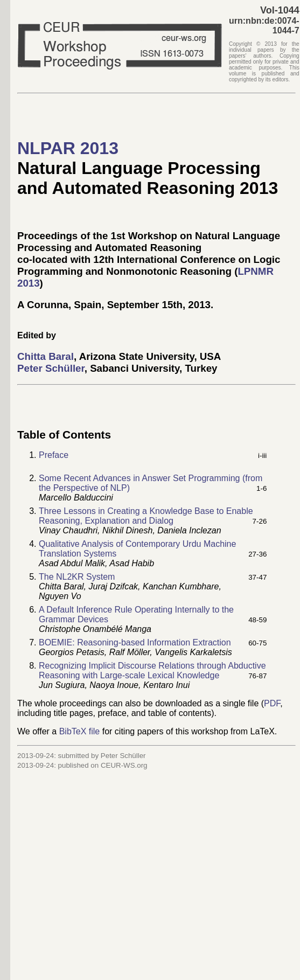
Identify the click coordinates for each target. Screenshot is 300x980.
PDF (272, 703)
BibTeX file (80, 731)
